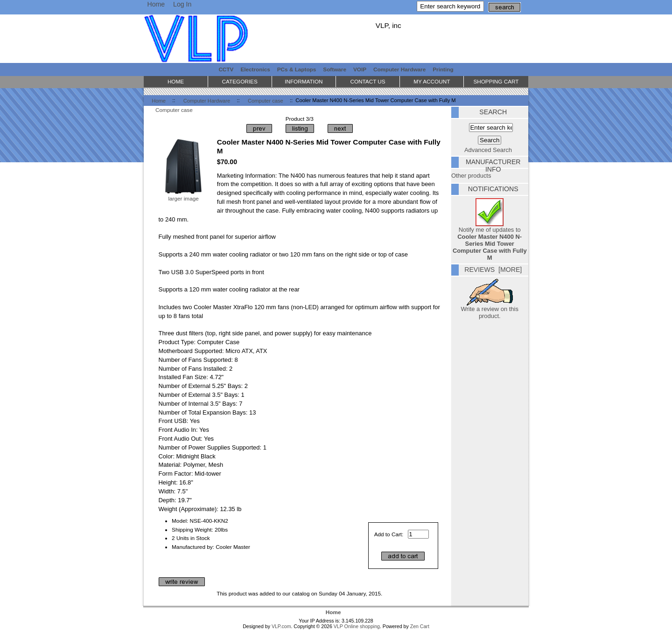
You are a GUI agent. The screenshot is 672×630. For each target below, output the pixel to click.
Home (156, 4)
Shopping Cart (496, 81)
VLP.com (281, 626)
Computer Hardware (207, 100)
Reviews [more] (493, 270)
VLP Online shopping (357, 626)
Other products (471, 176)
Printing (443, 69)
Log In (182, 4)
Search (493, 112)
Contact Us (367, 81)
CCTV (226, 69)
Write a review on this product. (490, 310)
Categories (240, 81)
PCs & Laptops (297, 69)
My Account (432, 81)
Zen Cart (420, 626)
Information (304, 81)
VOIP (360, 69)
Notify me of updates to (490, 241)
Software (335, 69)
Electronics (255, 69)
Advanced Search (488, 150)
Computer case (266, 100)
